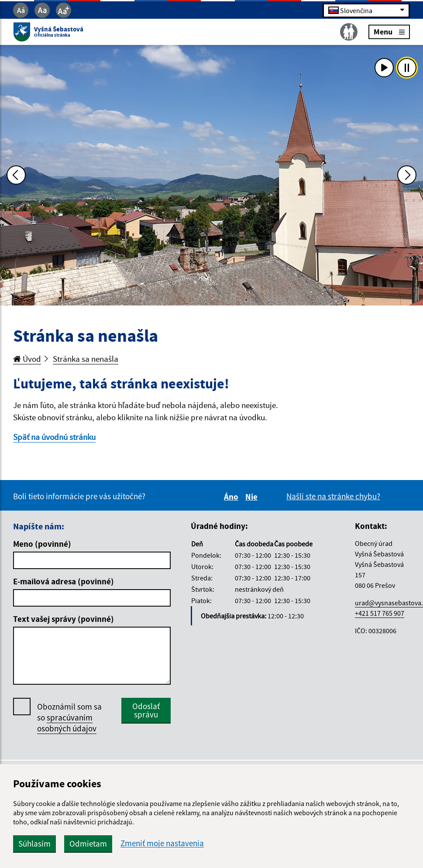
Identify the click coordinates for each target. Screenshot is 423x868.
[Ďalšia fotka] (407, 175)
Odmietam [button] (88, 844)
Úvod (27, 359)
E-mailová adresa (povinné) (64, 581)
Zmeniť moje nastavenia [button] (162, 843)
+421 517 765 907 (380, 613)
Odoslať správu (146, 710)
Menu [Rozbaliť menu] (389, 32)
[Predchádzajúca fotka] (16, 175)
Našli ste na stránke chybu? (333, 496)
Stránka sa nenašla (86, 359)
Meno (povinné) (42, 544)
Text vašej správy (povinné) (64, 619)
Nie (253, 497)
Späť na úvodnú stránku (54, 437)
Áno (232, 497)
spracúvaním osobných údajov (67, 723)
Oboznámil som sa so (69, 718)
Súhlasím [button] (34, 844)
